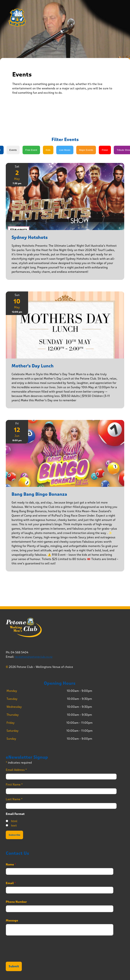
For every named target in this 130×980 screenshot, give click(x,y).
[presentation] (33, 956)
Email (11, 883)
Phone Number (16, 902)
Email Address (16, 770)
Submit (14, 966)
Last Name (14, 799)
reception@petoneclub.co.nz (34, 657)
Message (12, 921)
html (14, 821)
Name (11, 865)
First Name (14, 785)
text (14, 825)
